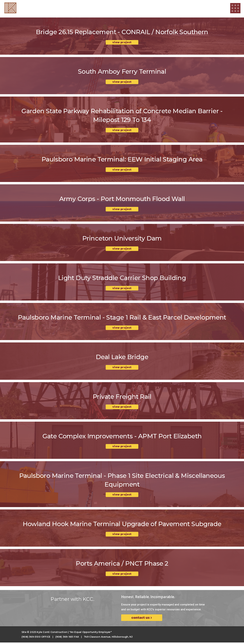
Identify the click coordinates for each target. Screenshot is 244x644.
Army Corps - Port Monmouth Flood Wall (122, 199)
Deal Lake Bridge (122, 358)
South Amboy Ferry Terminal (122, 72)
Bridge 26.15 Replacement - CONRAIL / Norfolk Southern (122, 32)
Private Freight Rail (122, 398)
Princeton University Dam (122, 239)
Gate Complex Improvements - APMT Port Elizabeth (122, 437)
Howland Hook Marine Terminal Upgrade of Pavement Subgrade (122, 525)
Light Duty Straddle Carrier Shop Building (122, 278)
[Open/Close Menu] (235, 8)
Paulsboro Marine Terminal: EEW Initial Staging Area (122, 160)
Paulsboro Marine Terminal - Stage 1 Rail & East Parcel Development (122, 318)
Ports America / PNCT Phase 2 (122, 565)
